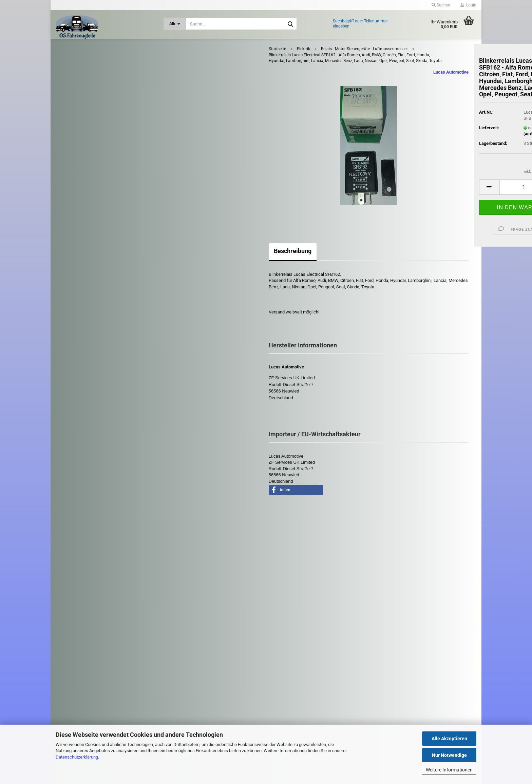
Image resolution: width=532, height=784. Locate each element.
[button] (386, 199)
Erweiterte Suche (106, 582)
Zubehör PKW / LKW (81, 475)
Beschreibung (190, 262)
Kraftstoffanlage (83, 314)
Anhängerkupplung (85, 80)
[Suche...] (175, 24)
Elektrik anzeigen (82, 137)
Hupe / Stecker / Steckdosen (94, 166)
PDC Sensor (78, 185)
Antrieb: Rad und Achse (90, 94)
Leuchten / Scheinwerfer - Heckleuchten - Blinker (92, 362)
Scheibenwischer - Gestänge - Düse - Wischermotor (96, 426)
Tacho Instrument (83, 220)
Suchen (106, 567)
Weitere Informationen (449, 770)
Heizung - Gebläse (85, 283)
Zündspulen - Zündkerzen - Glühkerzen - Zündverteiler (93, 492)
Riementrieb (79, 409)
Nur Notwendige (449, 755)
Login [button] (468, 5)
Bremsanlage (80, 109)
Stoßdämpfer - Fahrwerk (90, 461)
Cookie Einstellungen (188, 699)
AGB (173, 678)
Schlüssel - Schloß (84, 445)
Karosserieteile (82, 298)
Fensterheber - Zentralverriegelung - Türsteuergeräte (102, 236)
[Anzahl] (424, 199)
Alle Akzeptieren (449, 739)
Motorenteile (80, 380)
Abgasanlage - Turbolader (91, 64)
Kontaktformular (184, 646)
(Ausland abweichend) (440, 146)
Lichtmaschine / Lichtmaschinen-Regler (104, 175)
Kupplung (77, 345)
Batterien (75, 156)
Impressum (179, 635)
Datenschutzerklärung (77, 757)
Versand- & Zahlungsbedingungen (200, 657)
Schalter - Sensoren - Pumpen (95, 211)
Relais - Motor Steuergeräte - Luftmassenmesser (93, 198)
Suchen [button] (441, 5)
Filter (72, 254)
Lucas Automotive (348, 84)
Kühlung (75, 329)
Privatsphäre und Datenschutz (196, 689)
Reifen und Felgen (85, 394)
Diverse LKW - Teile (86, 511)
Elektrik (74, 124)
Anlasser (75, 146)
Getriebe (76, 268)
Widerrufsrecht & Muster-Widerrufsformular (208, 668)
